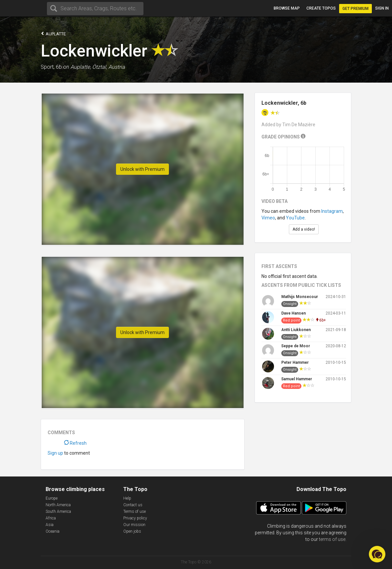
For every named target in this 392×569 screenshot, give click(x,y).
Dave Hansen (294, 313)
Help (127, 498)
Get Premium (355, 9)
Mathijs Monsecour (300, 297)
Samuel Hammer (297, 379)
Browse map (287, 8)
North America (58, 505)
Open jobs (132, 531)
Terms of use (135, 512)
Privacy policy (135, 518)
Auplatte (53, 34)
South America (58, 512)
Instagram (332, 211)
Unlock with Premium (142, 169)
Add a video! (304, 229)
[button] (377, 554)
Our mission (134, 525)
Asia (50, 525)
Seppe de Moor (296, 346)
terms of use (332, 539)
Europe (52, 498)
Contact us (133, 505)
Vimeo (268, 218)
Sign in (382, 8)
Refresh (75, 443)
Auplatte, (81, 67)
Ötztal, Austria (109, 67)
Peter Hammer (295, 362)
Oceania (53, 531)
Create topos (321, 8)
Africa (51, 518)
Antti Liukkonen (296, 330)
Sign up (55, 453)
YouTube (295, 218)
